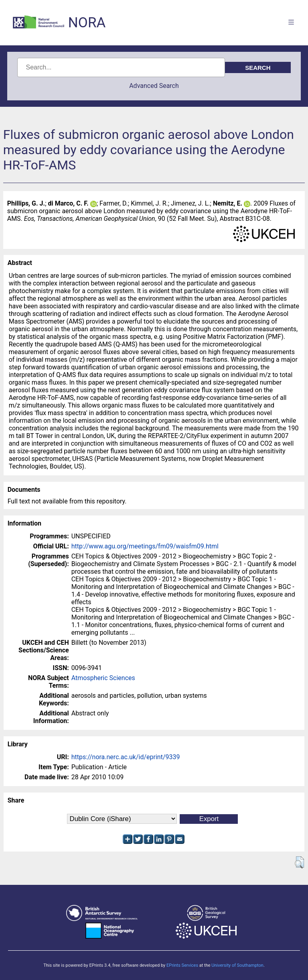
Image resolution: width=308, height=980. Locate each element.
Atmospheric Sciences (103, 678)
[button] (299, 862)
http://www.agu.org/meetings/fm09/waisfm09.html (145, 546)
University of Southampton (237, 965)
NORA (87, 23)
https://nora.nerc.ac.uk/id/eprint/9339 (126, 757)
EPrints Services (182, 965)
